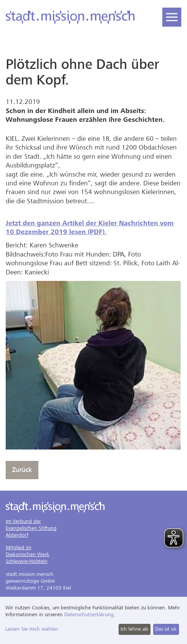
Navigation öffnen (170, 15)
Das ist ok (166, 629)
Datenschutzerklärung (89, 615)
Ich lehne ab (134, 629)
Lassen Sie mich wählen (32, 629)
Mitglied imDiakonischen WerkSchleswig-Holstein (28, 554)
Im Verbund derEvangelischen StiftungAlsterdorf (31, 528)
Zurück (22, 470)
